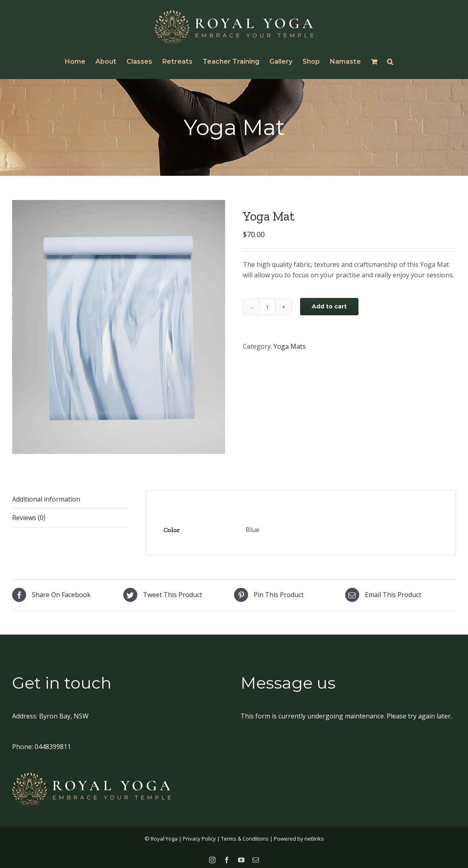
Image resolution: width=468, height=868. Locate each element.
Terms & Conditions (245, 836)
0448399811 (53, 744)
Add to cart (329, 306)
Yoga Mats (290, 346)
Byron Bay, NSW (64, 713)
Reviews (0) (29, 515)
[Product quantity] (267, 307)
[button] (390, 62)
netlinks (314, 836)
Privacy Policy (199, 836)
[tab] (70, 515)
